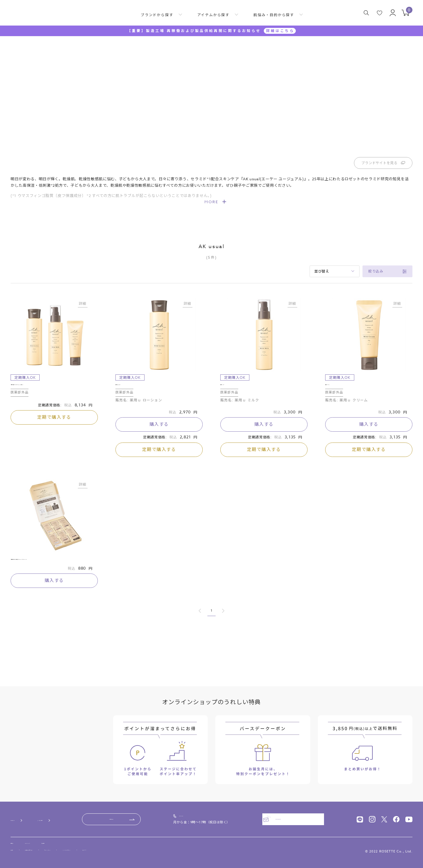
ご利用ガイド (23, 814)
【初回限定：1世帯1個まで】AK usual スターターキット (52, 601)
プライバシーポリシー (109, 851)
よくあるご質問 (73, 814)
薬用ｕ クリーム (340, 419)
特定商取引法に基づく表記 (58, 851)
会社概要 (18, 840)
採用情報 (88, 840)
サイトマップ (206, 851)
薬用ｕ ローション (133, 419)
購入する (159, 461)
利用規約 (18, 851)
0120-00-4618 (217, 811)
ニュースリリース (53, 840)
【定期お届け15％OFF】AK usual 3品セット (53, 419)
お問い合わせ (146, 814)
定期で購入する (54, 454)
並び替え (322, 303)
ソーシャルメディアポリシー (161, 851)
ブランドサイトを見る (383, 195)
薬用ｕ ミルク (234, 419)
